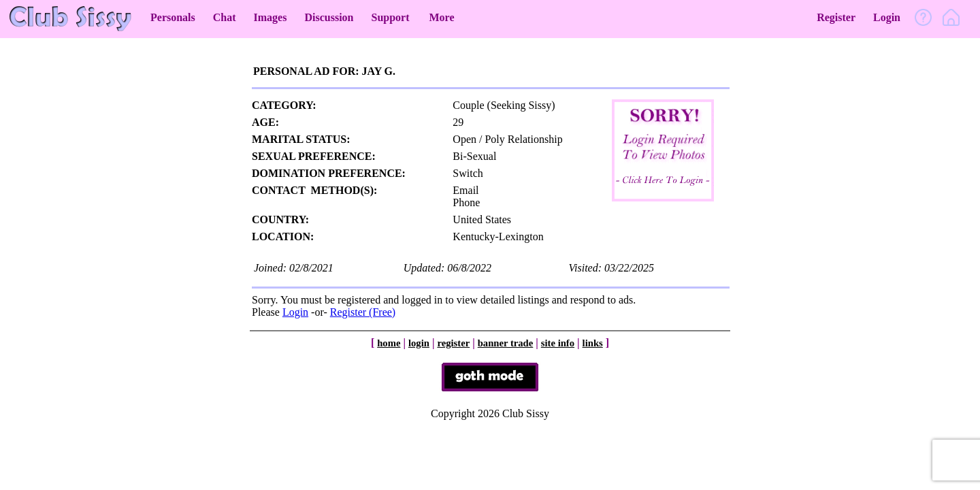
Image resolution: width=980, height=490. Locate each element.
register (453, 343)
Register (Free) (363, 312)
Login (887, 17)
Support (390, 17)
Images (271, 17)
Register (836, 17)
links (593, 343)
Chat (225, 17)
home (389, 343)
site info (558, 343)
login (419, 343)
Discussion (329, 17)
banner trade (506, 343)
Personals (173, 17)
